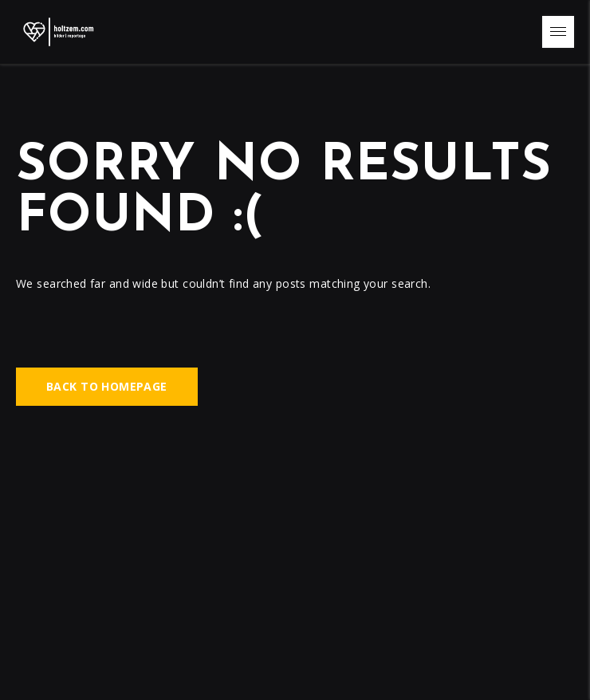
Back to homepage (107, 387)
